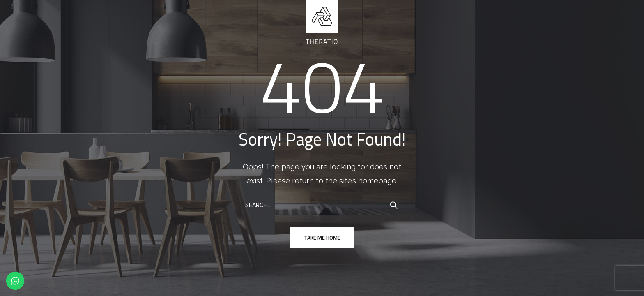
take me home (322, 238)
